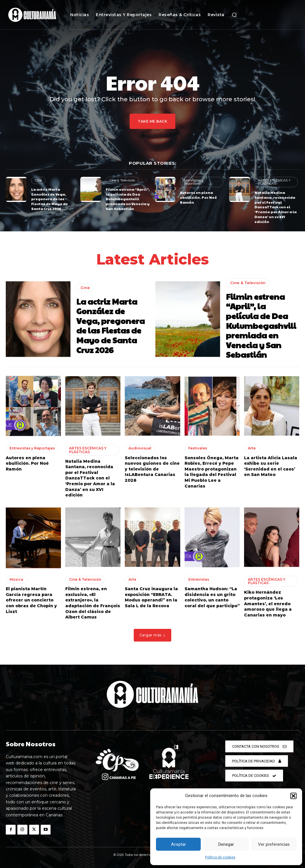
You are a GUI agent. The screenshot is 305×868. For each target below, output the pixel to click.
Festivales (198, 448)
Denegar (226, 844)
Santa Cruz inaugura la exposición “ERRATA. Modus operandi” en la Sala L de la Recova (151, 597)
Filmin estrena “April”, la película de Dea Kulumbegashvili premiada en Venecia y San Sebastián (128, 199)
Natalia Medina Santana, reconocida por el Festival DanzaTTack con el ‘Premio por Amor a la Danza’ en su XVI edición (276, 207)
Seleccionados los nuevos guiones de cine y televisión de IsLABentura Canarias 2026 (152, 469)
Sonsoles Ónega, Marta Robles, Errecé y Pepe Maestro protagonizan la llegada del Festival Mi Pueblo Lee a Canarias (212, 472)
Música (16, 579)
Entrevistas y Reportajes (193, 182)
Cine (38, 180)
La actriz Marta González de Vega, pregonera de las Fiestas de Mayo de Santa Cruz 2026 (50, 199)
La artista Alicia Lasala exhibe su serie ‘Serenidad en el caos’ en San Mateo (271, 466)
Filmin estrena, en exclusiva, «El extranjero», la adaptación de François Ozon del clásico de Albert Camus (93, 603)
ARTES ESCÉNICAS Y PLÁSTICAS (274, 182)
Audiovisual (140, 448)
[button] (293, 796)
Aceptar (178, 844)
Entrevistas (199, 579)
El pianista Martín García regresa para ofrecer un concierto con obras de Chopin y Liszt (31, 600)
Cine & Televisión (122, 180)
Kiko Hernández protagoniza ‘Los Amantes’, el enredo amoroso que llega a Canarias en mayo (268, 603)
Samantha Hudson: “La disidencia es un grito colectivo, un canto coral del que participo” (212, 597)
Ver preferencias (274, 844)
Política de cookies (220, 857)
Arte (252, 448)
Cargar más (153, 635)
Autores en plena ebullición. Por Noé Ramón (198, 197)
